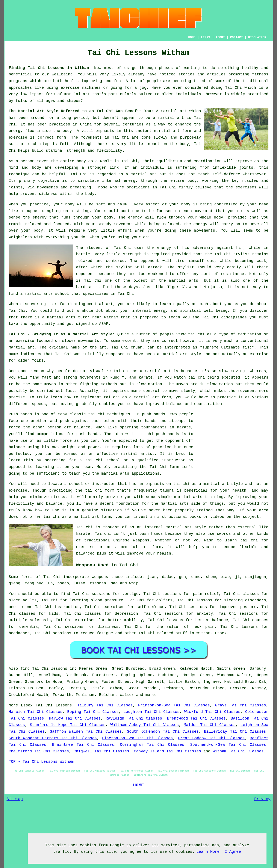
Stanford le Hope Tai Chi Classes (68, 725)
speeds (39, 404)
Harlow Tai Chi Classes (75, 718)
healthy (250, 68)
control (151, 391)
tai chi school (103, 460)
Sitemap (15, 799)
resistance (233, 274)
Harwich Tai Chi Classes (36, 712)
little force (58, 441)
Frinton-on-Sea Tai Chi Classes (174, 705)
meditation (250, 334)
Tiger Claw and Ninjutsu (195, 287)
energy (131, 181)
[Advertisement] (232, 441)
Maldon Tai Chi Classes (210, 725)
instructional (172, 517)
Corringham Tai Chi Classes (152, 745)
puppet (33, 211)
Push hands (20, 414)
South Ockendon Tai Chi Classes (163, 732)
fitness (260, 74)
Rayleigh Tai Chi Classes (134, 718)
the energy (35, 217)
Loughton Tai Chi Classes (151, 712)
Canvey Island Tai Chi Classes (167, 751)
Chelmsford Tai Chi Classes (39, 751)
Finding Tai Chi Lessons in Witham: (50, 68)
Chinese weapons (131, 540)
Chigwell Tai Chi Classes (101, 751)
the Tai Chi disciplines (220, 317)
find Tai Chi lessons (44, 669)
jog (143, 88)
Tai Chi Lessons (54, 705)
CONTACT (236, 37)
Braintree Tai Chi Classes (83, 745)
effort (125, 231)
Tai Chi (233, 88)
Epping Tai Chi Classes (93, 712)
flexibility (110, 151)
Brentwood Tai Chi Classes (196, 718)
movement (123, 224)
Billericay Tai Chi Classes (235, 732)
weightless (20, 237)
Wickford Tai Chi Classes (212, 712)
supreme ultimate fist (227, 347)
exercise (18, 138)
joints (246, 168)
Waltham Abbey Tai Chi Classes (145, 725)
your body (64, 204)
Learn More (208, 852)
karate (184, 427)
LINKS (206, 37)
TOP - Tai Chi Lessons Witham (41, 762)
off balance (77, 427)
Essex (221, 633)
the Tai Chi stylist (227, 254)
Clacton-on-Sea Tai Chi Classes (137, 738)
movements (91, 138)
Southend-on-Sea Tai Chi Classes (228, 745)
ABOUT (220, 37)
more (150, 695)
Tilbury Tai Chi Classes (105, 705)
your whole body (205, 217)
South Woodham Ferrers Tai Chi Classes (53, 738)
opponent (150, 261)
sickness (48, 194)
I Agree (233, 852)
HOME (192, 37)
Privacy (262, 799)
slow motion (149, 384)
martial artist (138, 454)
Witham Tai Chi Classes (238, 751)
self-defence (226, 174)
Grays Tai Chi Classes (241, 705)
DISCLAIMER (257, 37)
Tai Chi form (164, 467)
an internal (150, 527)
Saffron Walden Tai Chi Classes (86, 732)
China (86, 124)
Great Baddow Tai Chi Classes (211, 738)
